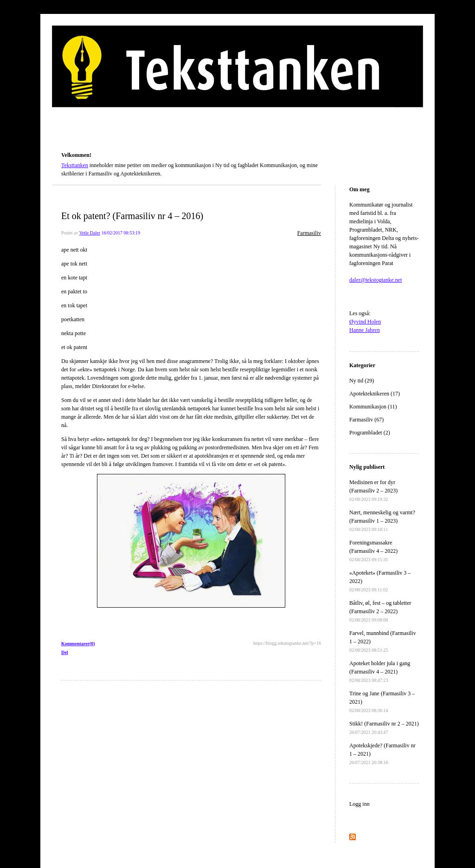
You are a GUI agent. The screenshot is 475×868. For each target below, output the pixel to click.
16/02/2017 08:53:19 (121, 233)
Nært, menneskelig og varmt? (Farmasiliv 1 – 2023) (382, 521)
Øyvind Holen (365, 322)
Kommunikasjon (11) (373, 407)
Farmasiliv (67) (366, 420)
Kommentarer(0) (78, 644)
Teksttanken (72, 142)
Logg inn (359, 804)
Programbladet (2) (370, 433)
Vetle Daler (90, 233)
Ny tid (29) (362, 381)
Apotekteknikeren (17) (375, 394)
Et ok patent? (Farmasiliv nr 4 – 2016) (132, 216)
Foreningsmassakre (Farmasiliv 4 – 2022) (373, 551)
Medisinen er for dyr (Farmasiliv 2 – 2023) (373, 490)
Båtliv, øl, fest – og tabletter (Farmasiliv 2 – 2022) (380, 611)
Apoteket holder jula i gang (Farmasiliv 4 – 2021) (380, 671)
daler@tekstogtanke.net (376, 280)
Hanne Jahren (365, 330)
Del (64, 652)
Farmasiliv (309, 233)
